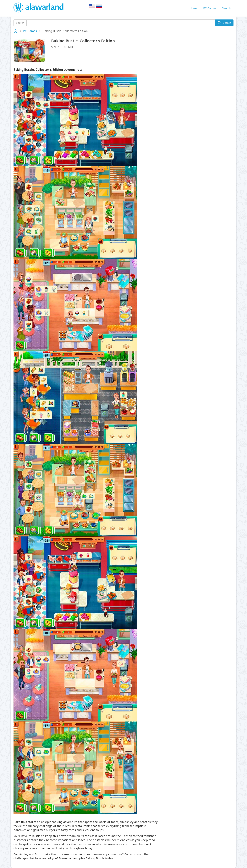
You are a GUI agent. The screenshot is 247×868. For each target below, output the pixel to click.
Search (226, 8)
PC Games (210, 8)
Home (194, 8)
